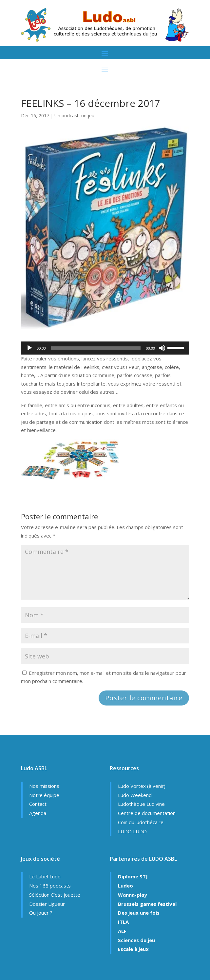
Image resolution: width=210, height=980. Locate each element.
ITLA (123, 922)
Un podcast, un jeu (74, 116)
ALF (122, 931)
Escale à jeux (133, 949)
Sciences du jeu (136, 940)
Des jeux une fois (139, 913)
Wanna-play (133, 895)
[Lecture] (29, 348)
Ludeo (125, 886)
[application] (105, 348)
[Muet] (162, 348)
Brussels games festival (147, 904)
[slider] (96, 348)
